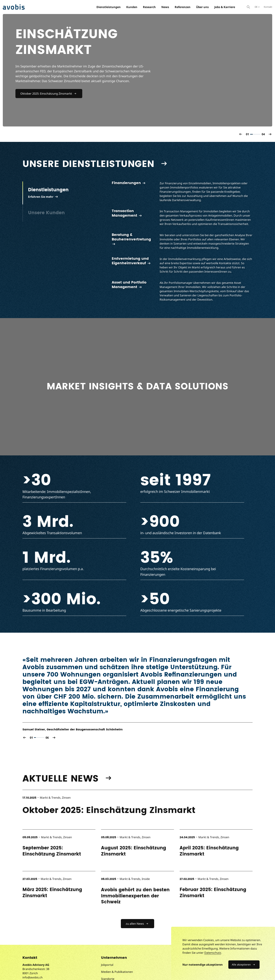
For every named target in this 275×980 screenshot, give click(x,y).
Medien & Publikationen (117, 972)
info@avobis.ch (33, 977)
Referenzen (183, 7)
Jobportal (107, 965)
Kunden (132, 7)
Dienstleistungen (109, 7)
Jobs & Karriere (225, 7)
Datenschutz (213, 953)
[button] (241, 134)
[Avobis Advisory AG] (14, 7)
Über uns (202, 7)
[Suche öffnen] (248, 7)
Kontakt (268, 7)
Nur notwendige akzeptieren (203, 965)
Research (149, 7)
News (165, 7)
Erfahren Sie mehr (41, 197)
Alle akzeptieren (241, 964)
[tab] (59, 193)
